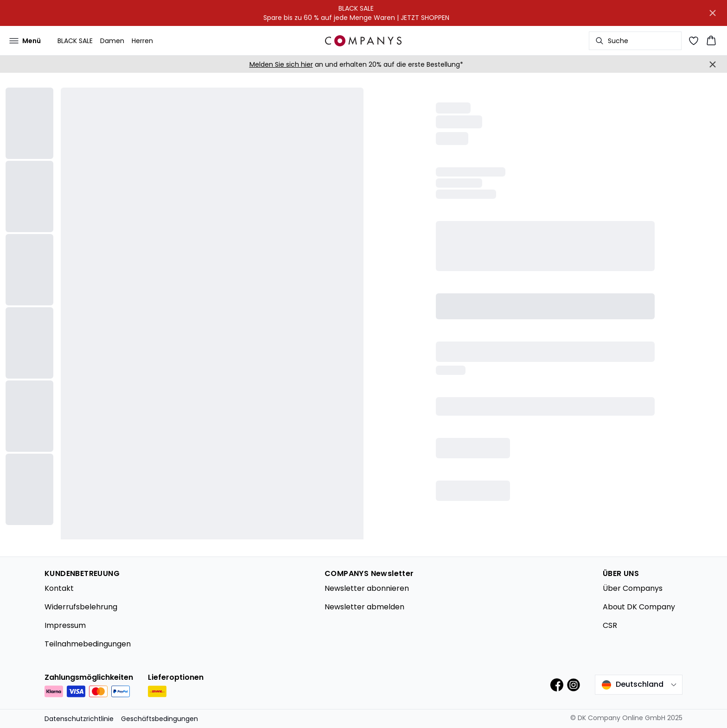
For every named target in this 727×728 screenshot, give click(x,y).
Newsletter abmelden (364, 607)
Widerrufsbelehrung (81, 607)
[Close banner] (713, 13)
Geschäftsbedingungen (159, 719)
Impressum (65, 625)
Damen (112, 41)
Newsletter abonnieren (367, 588)
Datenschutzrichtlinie (79, 719)
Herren (142, 41)
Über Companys (633, 588)
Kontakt (59, 588)
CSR (610, 625)
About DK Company (639, 607)
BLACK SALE (75, 41)
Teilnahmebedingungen (88, 644)
